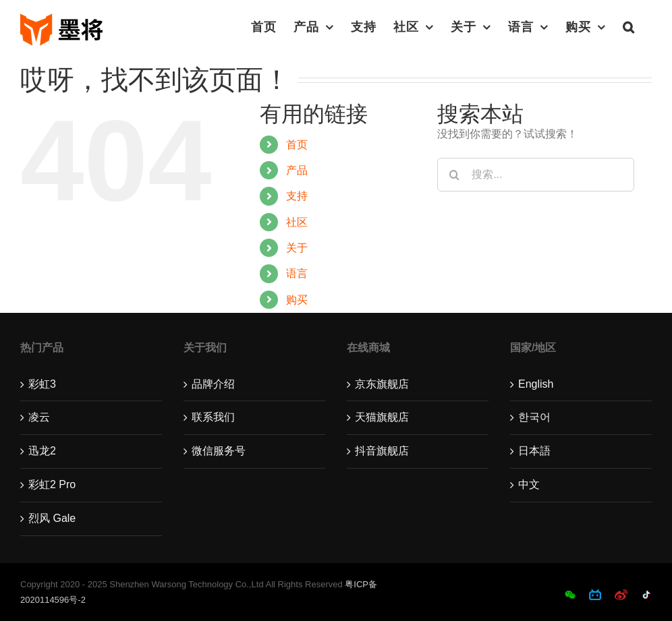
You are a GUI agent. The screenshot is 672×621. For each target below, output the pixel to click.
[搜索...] (536, 175)
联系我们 (213, 417)
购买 (297, 300)
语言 (297, 273)
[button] (629, 27)
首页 (297, 145)
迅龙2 (42, 451)
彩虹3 (42, 384)
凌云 (39, 417)
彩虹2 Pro (52, 484)
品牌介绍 (213, 384)
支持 (297, 196)
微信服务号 (219, 451)
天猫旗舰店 (382, 417)
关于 (297, 248)
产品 (297, 170)
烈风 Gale (52, 518)
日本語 (534, 451)
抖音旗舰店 (382, 451)
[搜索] (454, 175)
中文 (529, 484)
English (536, 384)
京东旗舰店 (382, 384)
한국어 (534, 417)
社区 (297, 222)
